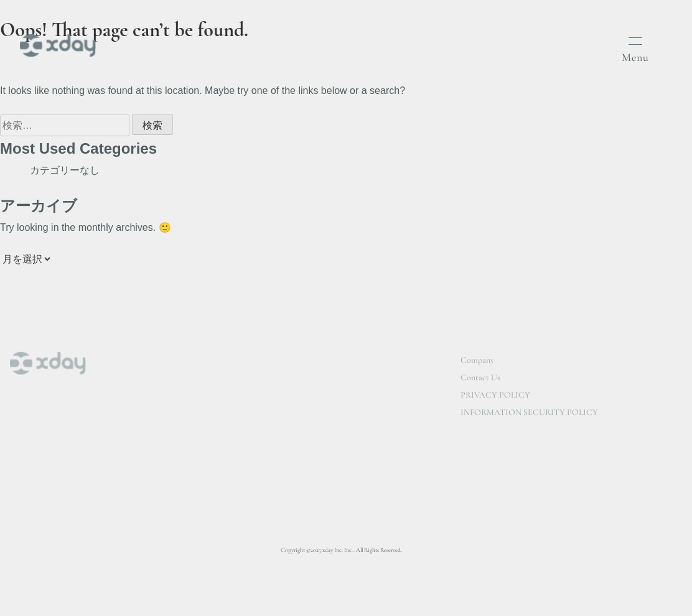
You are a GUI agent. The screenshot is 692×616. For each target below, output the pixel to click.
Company (477, 362)
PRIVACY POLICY (495, 397)
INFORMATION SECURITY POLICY (529, 414)
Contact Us (480, 379)
